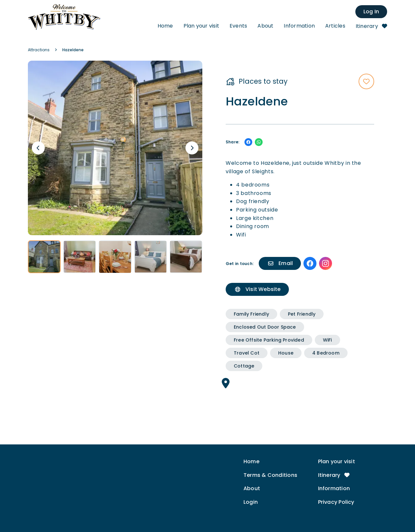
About (265, 26)
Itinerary (371, 26)
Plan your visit (201, 26)
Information (299, 26)
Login (251, 502)
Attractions (39, 50)
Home (165, 26)
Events (238, 26)
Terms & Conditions (270, 475)
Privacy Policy (336, 502)
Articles (335, 26)
